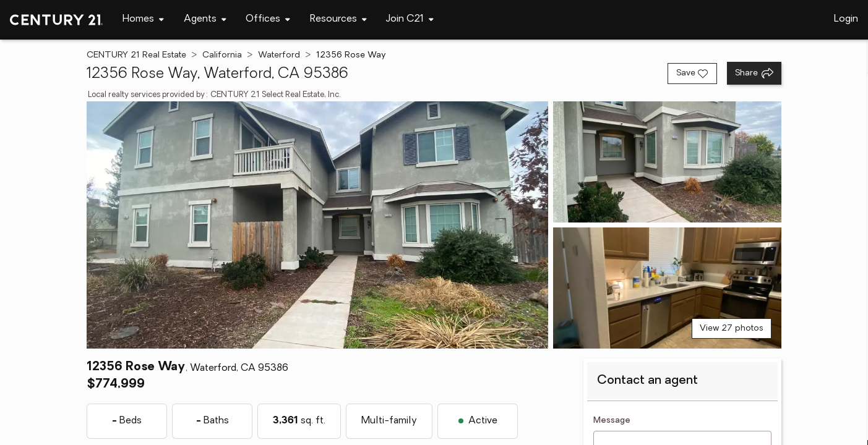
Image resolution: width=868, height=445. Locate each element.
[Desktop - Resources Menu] (338, 19)
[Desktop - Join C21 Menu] (410, 19)
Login (846, 19)
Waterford (279, 55)
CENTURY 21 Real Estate (136, 55)
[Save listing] (692, 74)
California (222, 55)
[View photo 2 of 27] (667, 162)
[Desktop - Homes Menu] (143, 19)
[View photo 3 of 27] (667, 288)
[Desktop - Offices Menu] (268, 19)
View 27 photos (732, 328)
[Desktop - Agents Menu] (205, 19)
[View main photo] (317, 225)
